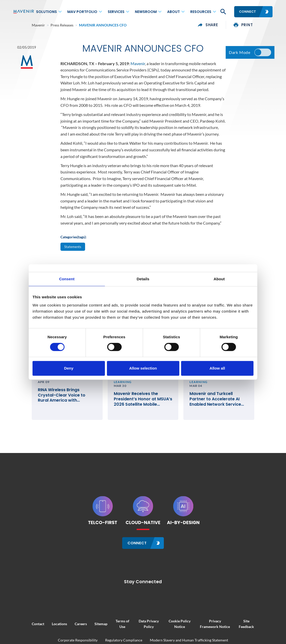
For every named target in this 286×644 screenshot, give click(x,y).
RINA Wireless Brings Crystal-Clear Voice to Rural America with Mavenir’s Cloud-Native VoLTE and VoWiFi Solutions (54, 405)
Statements (73, 248)
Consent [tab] (67, 279)
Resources (201, 12)
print (262, 25)
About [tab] (219, 279)
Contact (19, 626)
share (227, 25)
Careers (62, 626)
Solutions (46, 12)
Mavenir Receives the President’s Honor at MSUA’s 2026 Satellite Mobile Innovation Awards (142, 405)
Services (116, 12)
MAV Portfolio (82, 12)
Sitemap (82, 626)
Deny (69, 368)
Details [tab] (143, 279)
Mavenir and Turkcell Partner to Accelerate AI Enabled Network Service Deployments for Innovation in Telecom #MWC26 (229, 405)
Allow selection (143, 368)
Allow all (217, 368)
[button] (223, 12)
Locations (41, 626)
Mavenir (138, 65)
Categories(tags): (74, 238)
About (173, 12)
